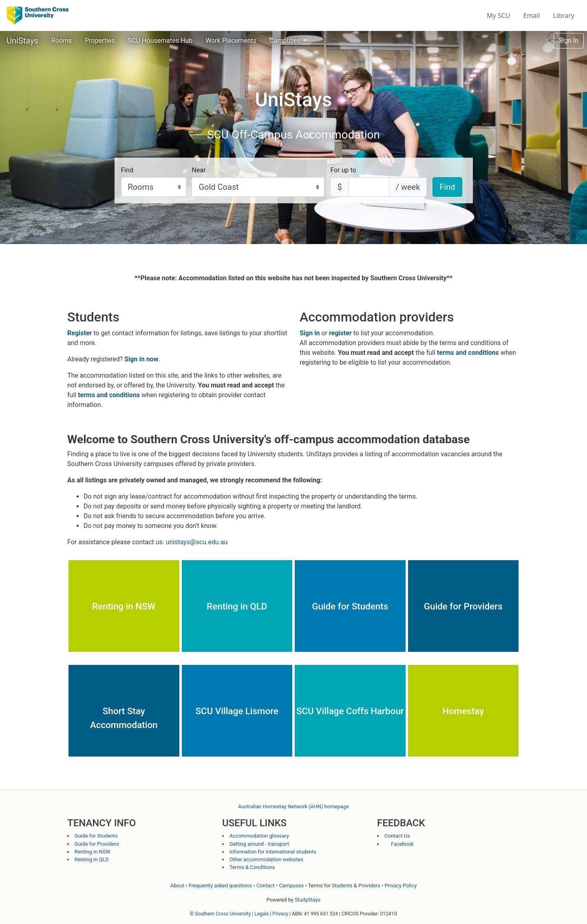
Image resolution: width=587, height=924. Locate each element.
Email (532, 15)
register (340, 333)
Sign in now (141, 359)
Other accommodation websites (267, 859)
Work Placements (231, 41)
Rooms (62, 41)
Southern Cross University (223, 914)
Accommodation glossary (259, 836)
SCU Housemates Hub (160, 41)
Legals (262, 914)
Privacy (280, 914)
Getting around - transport (259, 844)
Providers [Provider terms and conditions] (369, 885)
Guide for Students (96, 836)
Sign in (310, 333)
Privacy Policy (401, 885)
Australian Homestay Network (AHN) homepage (293, 806)
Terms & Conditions (252, 867)
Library (564, 15)
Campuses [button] (286, 41)
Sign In (569, 41)
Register (79, 333)
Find (127, 170)
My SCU (498, 15)
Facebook (399, 844)
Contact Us (397, 836)
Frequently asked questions (221, 885)
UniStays (22, 41)
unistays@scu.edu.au (197, 542)
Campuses (291, 885)
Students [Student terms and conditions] (342, 885)
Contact (266, 885)
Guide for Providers (97, 844)
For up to (343, 170)
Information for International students (273, 852)
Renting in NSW (93, 852)
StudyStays (308, 900)
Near (199, 170)
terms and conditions (109, 395)
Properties (100, 41)
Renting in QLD (92, 859)
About (177, 885)
